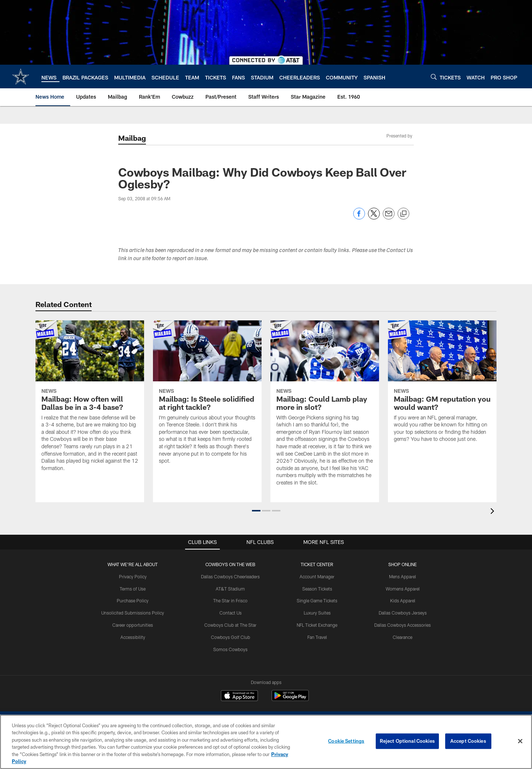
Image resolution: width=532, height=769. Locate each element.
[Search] (434, 77)
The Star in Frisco (230, 600)
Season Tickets (317, 589)
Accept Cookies (468, 741)
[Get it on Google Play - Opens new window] (290, 699)
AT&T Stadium (230, 589)
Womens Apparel (403, 589)
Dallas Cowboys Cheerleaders (230, 576)
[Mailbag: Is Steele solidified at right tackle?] (207, 397)
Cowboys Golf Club (231, 637)
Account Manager (317, 576)
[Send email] (389, 217)
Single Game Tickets (317, 600)
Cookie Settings (346, 741)
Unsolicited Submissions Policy (133, 613)
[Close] (520, 741)
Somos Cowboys (230, 649)
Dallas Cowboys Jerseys (403, 613)
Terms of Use (133, 589)
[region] (266, 742)
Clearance (403, 637)
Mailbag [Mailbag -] (132, 138)
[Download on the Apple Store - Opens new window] (239, 697)
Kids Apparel (403, 600)
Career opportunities (133, 625)
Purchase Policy (133, 600)
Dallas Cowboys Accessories (403, 625)
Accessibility (133, 637)
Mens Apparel (403, 576)
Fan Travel (317, 637)
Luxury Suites (317, 613)
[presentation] (494, 512)
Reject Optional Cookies (407, 741)
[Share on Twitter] (374, 217)
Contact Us (231, 613)
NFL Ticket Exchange (317, 625)
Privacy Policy (133, 576)
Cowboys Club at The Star (230, 625)
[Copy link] (403, 214)
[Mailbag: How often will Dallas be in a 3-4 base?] (90, 401)
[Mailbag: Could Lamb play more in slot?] (325, 408)
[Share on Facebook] (359, 217)
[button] (256, 511)
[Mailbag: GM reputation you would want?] (442, 386)
